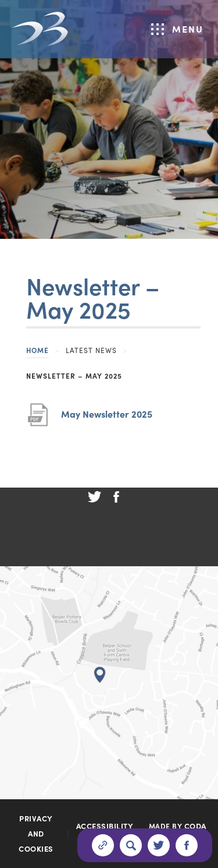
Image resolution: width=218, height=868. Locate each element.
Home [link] (37, 350)
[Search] (131, 845)
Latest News (91, 350)
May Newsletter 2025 (107, 414)
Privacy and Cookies (36, 833)
